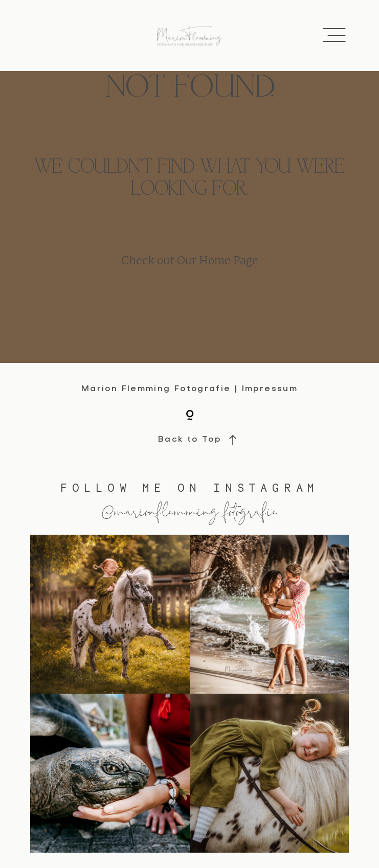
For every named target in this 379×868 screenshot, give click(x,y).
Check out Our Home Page (190, 261)
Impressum (270, 389)
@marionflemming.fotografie (190, 510)
